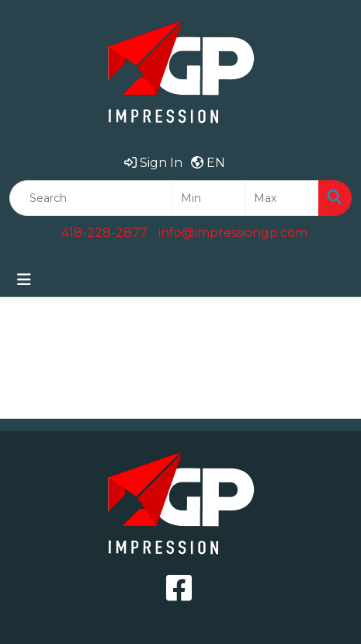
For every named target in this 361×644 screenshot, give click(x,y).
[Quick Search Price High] (282, 198)
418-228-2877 (104, 233)
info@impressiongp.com (233, 233)
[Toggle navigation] (24, 280)
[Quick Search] (91, 198)
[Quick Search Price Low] (209, 198)
